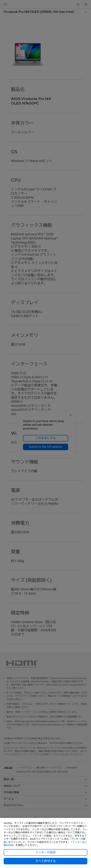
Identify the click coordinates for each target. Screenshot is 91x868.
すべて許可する (46, 861)
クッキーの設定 (46, 852)
